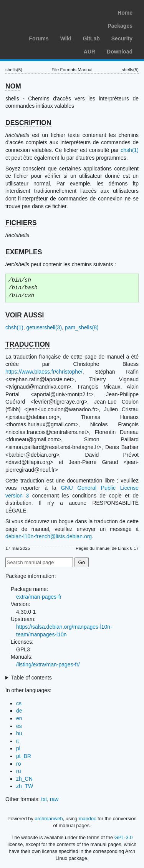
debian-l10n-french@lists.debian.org (49, 536)
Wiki (66, 38)
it (17, 741)
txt (44, 799)
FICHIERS (21, 223)
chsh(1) (130, 150)
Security (122, 38)
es (19, 726)
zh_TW (25, 786)
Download (120, 52)
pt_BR (24, 756)
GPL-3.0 (124, 837)
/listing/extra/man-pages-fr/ (48, 664)
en (19, 718)
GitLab (91, 38)
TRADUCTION (28, 344)
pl (18, 748)
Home (125, 13)
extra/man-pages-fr (39, 597)
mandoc (88, 819)
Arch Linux (42, 12)
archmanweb (49, 819)
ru (18, 771)
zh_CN (24, 779)
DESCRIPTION (28, 123)
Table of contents (31, 678)
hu (19, 733)
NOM (13, 86)
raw (54, 799)
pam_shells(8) (82, 327)
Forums (39, 38)
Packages (120, 26)
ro (18, 764)
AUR (89, 52)
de (19, 711)
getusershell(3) (44, 327)
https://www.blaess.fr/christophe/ (44, 372)
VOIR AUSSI (25, 315)
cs (19, 703)
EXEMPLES (24, 252)
